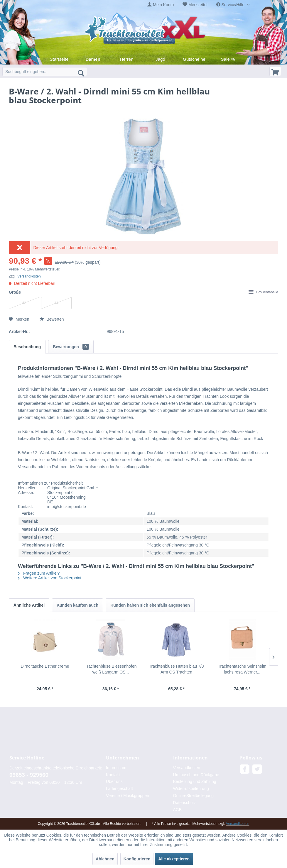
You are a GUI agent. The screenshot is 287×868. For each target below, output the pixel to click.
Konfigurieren (137, 859)
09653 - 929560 (29, 775)
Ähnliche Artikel (29, 605)
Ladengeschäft (119, 789)
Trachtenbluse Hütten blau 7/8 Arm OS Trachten (176, 669)
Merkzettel (198, 5)
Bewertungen (71, 347)
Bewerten (52, 319)
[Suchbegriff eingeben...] (45, 71)
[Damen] (93, 59)
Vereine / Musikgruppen (128, 796)
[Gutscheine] (194, 59)
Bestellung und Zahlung (195, 781)
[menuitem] (161, 5)
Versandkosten (29, 276)
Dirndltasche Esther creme (45, 666)
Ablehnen (105, 859)
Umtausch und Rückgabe (196, 775)
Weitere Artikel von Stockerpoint (50, 578)
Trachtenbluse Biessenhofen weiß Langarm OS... (111, 669)
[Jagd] (160, 59)
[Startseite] (59, 59)
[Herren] (127, 59)
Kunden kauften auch (77, 605)
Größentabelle (263, 292)
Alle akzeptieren (174, 859)
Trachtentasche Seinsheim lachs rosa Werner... (242, 669)
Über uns (114, 781)
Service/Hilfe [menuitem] (231, 5)
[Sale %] (228, 59)
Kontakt (113, 775)
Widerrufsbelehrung (191, 789)
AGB (178, 810)
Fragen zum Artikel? (39, 573)
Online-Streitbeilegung (194, 796)
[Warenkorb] (275, 71)
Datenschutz (185, 803)
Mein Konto (163, 5)
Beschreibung (27, 347)
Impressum (116, 768)
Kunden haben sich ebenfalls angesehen (150, 605)
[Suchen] (81, 73)
